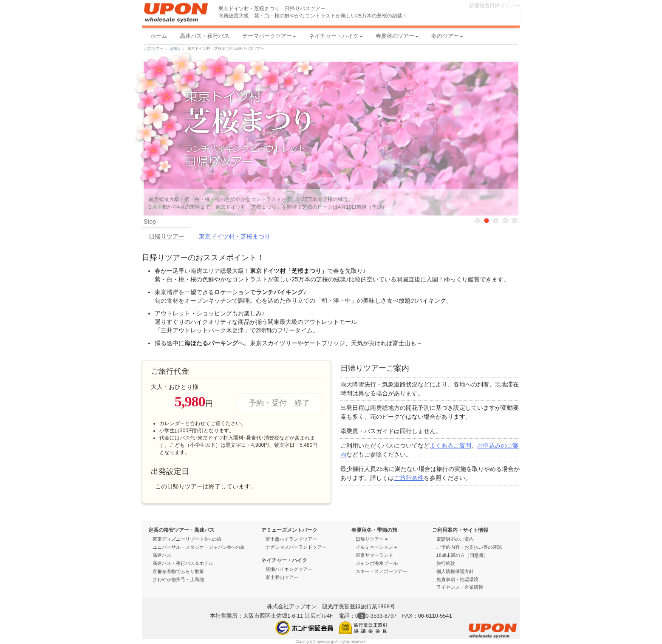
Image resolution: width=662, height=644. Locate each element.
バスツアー (154, 48)
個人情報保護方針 (455, 571)
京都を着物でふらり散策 (178, 571)
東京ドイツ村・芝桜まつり (235, 236)
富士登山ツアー (282, 577)
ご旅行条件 (409, 478)
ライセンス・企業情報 (460, 587)
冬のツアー (447, 36)
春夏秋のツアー (397, 36)
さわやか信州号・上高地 (178, 579)
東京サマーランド (374, 555)
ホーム (159, 36)
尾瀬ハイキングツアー (289, 569)
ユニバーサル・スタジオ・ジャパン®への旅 (199, 547)
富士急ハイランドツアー (291, 539)
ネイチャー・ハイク (336, 36)
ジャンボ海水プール (377, 563)
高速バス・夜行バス (205, 36)
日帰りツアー (167, 236)
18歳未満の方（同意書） (462, 555)
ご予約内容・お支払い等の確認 (472, 547)
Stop (150, 221)
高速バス (162, 555)
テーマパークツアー (269, 36)
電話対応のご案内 (458, 539)
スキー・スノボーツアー (384, 571)
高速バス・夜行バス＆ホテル (183, 563)
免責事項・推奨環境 (457, 579)
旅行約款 (446, 563)
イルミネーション (376, 547)
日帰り (175, 48)
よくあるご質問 (450, 445)
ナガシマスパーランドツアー (296, 547)
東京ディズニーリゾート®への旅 (187, 539)
